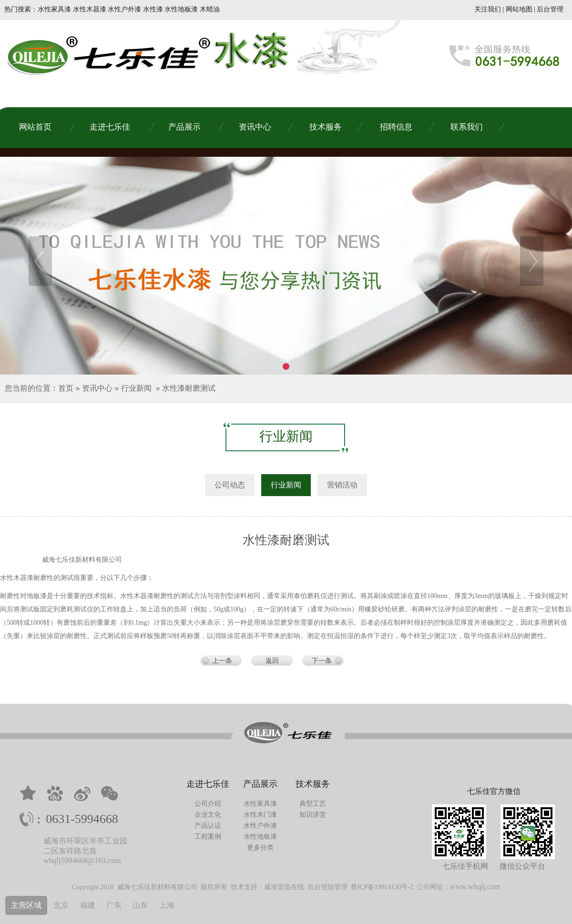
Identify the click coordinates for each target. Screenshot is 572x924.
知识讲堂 (313, 815)
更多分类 (260, 848)
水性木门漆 (260, 815)
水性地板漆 (260, 837)
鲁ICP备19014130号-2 (382, 887)
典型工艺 (313, 804)
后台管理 (550, 9)
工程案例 (208, 837)
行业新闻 (136, 388)
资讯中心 (97, 388)
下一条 (322, 661)
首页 (66, 388)
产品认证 (208, 826)
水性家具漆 (260, 804)
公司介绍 (208, 804)
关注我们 (488, 9)
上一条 (222, 661)
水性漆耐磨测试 (189, 388)
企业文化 (208, 815)
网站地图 (519, 9)
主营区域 (26, 905)
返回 (272, 661)
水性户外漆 (260, 826)
